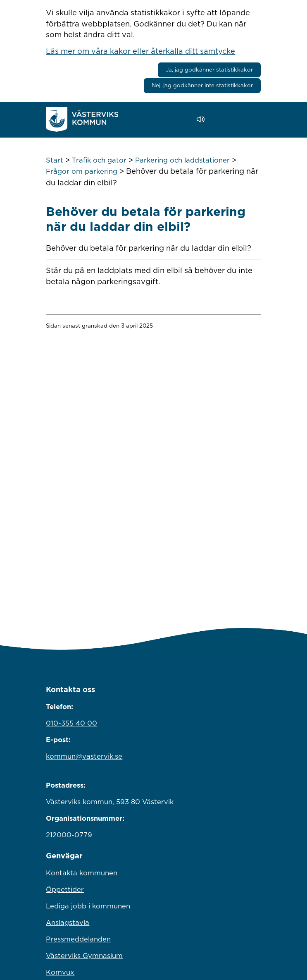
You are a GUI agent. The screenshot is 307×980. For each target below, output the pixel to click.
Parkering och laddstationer (182, 160)
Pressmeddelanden (78, 939)
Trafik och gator (99, 160)
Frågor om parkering (82, 171)
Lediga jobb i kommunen (88, 906)
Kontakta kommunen (82, 873)
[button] (224, 120)
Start (55, 160)
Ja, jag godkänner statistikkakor (209, 69)
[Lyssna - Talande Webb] (203, 119)
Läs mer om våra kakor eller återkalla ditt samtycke (140, 51)
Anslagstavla (68, 922)
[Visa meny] (251, 119)
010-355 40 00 (71, 723)
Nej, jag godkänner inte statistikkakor (202, 85)
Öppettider (65, 889)
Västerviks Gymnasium (84, 956)
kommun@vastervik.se (84, 756)
